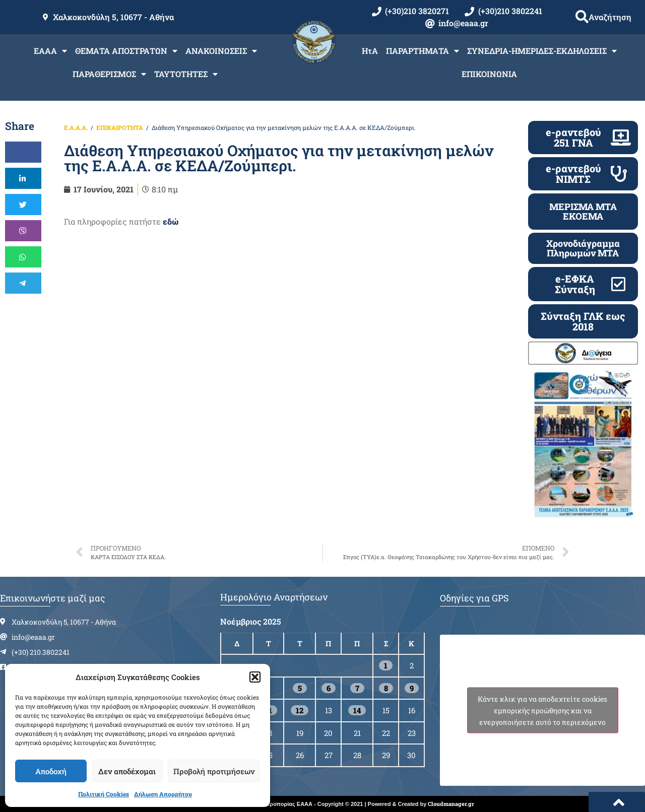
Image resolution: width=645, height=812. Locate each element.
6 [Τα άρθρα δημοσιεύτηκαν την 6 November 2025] (329, 688)
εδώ (171, 221)
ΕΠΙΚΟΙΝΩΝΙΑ (489, 74)
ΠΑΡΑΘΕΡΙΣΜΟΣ (109, 74)
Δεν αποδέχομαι (127, 771)
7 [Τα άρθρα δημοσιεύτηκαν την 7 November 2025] (357, 688)
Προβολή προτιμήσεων (214, 771)
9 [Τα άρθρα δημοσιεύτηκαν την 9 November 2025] (412, 688)
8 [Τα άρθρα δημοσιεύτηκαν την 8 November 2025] (386, 688)
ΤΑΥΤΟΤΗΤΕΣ (186, 74)
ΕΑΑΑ (50, 51)
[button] (255, 677)
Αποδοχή (51, 771)
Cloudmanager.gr (451, 804)
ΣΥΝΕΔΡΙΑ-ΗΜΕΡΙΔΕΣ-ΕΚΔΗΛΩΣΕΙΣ (542, 51)
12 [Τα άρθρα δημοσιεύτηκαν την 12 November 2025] (300, 710)
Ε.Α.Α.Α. (76, 127)
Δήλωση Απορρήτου (163, 794)
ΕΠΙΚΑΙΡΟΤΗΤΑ (120, 127)
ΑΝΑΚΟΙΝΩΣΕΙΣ (221, 51)
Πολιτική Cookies (104, 794)
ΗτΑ (370, 51)
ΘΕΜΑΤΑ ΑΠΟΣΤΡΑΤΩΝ (126, 51)
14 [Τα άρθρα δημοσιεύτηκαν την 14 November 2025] (357, 710)
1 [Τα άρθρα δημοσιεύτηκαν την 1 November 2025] (386, 665)
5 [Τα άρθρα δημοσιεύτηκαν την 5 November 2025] (300, 688)
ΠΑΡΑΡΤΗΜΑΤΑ (423, 51)
